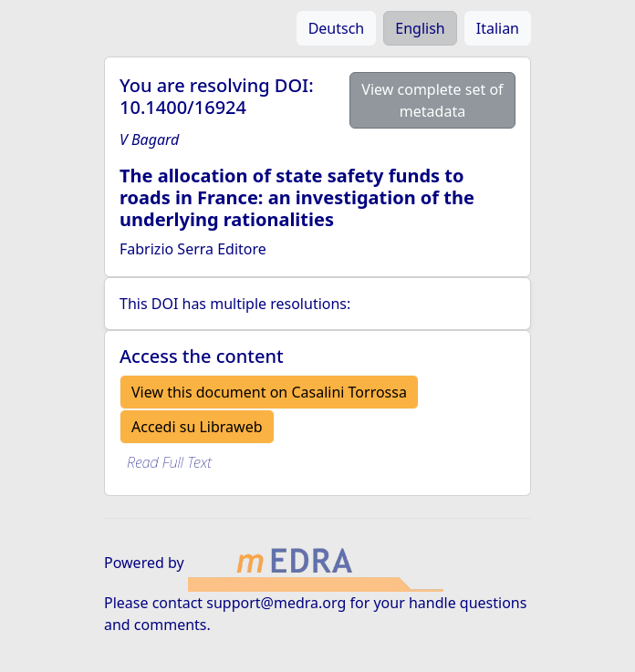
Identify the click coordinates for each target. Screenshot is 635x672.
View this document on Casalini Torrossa (269, 392)
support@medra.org (276, 603)
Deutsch (337, 28)
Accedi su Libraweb (197, 427)
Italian (498, 28)
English (420, 28)
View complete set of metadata (432, 100)
